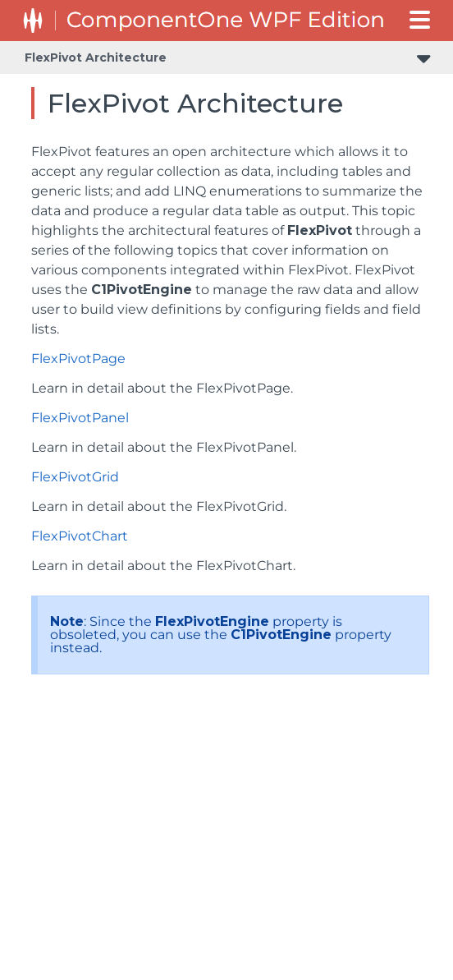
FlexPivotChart (80, 536)
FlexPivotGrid (75, 477)
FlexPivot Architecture (96, 58)
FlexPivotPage (78, 359)
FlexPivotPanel (80, 418)
